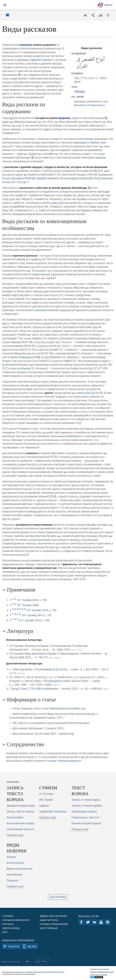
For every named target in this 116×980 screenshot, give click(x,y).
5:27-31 (55, 174)
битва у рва (50, 203)
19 (45, 338)
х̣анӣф (6, 295)
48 (46, 206)
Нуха (88, 146)
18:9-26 (92, 174)
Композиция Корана (84, 811)
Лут (45, 122)
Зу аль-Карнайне (13, 178)
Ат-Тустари (46, 794)
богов (20, 291)
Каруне (74, 178)
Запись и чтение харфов (87, 805)
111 (96, 78)
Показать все (15, 835)
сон (81, 532)
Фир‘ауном (84, 393)
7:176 (83, 78)
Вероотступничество (20, 869)
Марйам (41, 178)
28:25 (77, 82)
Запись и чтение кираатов (87, 800)
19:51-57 (78, 579)
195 (44, 600)
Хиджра (86, 210)
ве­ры (110, 415)
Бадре (106, 191)
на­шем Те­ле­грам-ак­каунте (64, 761)
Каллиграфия (15, 817)
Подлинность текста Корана (87, 817)
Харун (88, 122)
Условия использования (99, 969)
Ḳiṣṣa (37, 681)
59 (12, 210)
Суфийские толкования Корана (54, 811)
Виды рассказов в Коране (40, 653)
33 (80, 203)
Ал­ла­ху (96, 299)
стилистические (12, 515)
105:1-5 (15, 182)
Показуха (13, 880)
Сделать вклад (11, 928)
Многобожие (14, 874)
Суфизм (44, 805)
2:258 (36, 357)
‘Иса (109, 122)
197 (49, 615)
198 (47, 620)
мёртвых (27, 504)
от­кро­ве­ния (33, 493)
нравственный (41, 274)
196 (54, 610)
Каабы (74, 368)
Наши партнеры (49, 920)
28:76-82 (94, 178)
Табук (105, 199)
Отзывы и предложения (54, 924)
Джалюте (70, 171)
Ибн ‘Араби (46, 800)
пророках (23, 60)
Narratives (26, 669)
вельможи (44, 540)
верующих (80, 142)
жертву (21, 259)
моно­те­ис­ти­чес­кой (47, 310)
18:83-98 (29, 178)
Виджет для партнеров (53, 916)
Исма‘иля (20, 270)
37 (75, 361)
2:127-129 (101, 368)
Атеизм (11, 857)
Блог (5, 932)
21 (61, 349)
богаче (64, 178)
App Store (30, 946)
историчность (95, 105)
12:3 (90, 78)
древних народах (42, 60)
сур (88, 319)
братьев (41, 536)
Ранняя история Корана (86, 823)
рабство (9, 540)
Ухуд (5, 199)
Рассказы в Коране (36, 646)
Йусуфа (91, 525)
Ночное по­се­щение (14, 214)
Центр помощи (49, 928)
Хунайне (82, 199)
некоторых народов (93, 157)
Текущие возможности (16, 920)
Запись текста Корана (20, 811)
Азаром (15, 342)
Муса (62, 122)
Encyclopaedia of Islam (57, 681)
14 (63, 357)
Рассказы (80, 92)
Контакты (8, 924)
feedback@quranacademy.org (67, 708)
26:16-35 (97, 393)
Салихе (32, 154)
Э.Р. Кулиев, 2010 (28, 600)
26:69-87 (30, 346)
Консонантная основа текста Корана (22, 823)
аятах (80, 214)
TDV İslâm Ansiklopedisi (44, 689)
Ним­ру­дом (25, 357)
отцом (6, 342)
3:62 (77, 78)
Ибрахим (20, 122)
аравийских (95, 150)
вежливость (74, 436)
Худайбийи (18, 206)
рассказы (80, 101)
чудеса (47, 129)
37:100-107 (50, 259)
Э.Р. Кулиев (16, 646)
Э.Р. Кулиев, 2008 (28, 605)
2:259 (52, 496)
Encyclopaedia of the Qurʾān (51, 669)
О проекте (8, 916)
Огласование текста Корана (22, 829)
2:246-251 (96, 171)
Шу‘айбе (49, 154)
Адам (5, 122)
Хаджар (101, 357)
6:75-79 (30, 349)
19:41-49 (26, 342)
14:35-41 (44, 361)
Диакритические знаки (21, 805)
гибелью (95, 142)
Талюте (47, 171)
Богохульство (15, 863)
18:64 (103, 78)
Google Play (11, 946)
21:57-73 (47, 353)
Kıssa (24, 689)
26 (58, 342)
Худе (20, 154)
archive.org (67, 734)
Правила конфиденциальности (102, 972)
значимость (95, 101)
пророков (64, 118)
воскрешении (12, 504)
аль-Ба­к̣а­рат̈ (69, 353)
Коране (93, 284)
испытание (9, 364)
